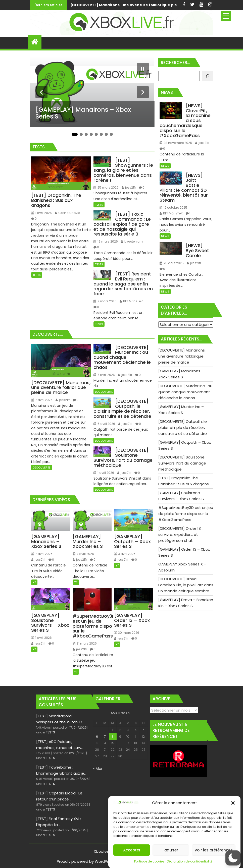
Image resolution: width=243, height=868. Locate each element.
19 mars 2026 (106, 241)
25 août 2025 (172, 263)
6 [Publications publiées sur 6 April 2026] (97, 737)
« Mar (98, 768)
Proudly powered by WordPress (86, 861)
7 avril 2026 (42, 400)
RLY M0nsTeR (131, 301)
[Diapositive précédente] (41, 92)
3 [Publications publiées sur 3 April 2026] (128, 730)
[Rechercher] (208, 76)
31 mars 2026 (85, 643)
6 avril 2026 (104, 424)
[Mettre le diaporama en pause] (143, 69)
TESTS (37, 275)
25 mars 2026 (106, 187)
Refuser (171, 850)
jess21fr (129, 187)
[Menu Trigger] (226, 16)
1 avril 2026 (41, 213)
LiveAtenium (132, 241)
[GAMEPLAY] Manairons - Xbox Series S (160, 5)
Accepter (132, 850)
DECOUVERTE (42, 468)
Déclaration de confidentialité (190, 861)
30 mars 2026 (127, 633)
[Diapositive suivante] (143, 92)
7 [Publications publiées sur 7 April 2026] (105, 737)
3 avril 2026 (125, 554)
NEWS (165, 166)
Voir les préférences (214, 850)
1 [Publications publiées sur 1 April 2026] (113, 730)
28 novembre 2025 (176, 143)
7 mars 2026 (105, 301)
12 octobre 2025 (173, 208)
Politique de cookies (149, 861)
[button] (233, 803)
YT (34, 582)
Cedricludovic (67, 213)
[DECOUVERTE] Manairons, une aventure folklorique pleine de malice (77, 5)
